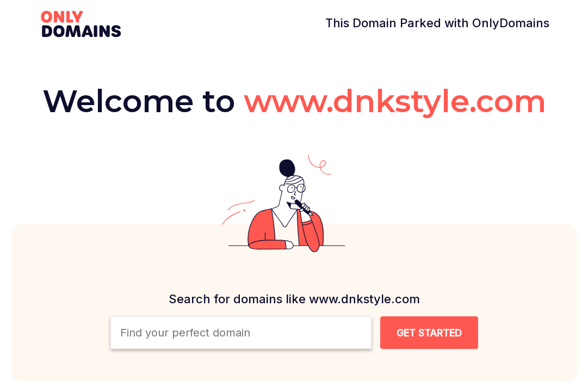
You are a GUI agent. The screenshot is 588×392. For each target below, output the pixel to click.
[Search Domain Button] (429, 333)
